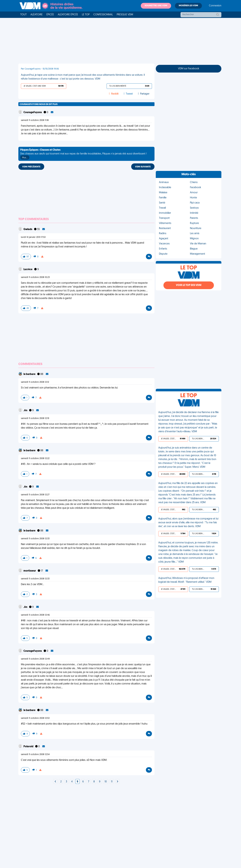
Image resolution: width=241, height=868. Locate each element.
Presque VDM (125, 15)
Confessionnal (103, 15)
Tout (23, 15)
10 (106, 782)
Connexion (215, 6)
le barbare (30, 374)
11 (112, 782)
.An (26, 411)
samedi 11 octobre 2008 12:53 (35, 718)
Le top (86, 15)
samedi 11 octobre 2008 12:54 (35, 755)
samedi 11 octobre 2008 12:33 (35, 539)
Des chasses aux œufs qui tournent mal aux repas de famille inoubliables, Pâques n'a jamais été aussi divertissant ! (83, 154)
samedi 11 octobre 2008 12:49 (35, 659)
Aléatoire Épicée (68, 15)
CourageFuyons (33, 112)
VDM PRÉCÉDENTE (31, 167)
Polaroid (29, 747)
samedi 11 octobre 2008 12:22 (35, 459)
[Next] (55, 782)
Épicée (50, 15)
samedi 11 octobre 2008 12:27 (35, 495)
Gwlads (28, 229)
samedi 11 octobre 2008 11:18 (35, 120)
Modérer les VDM (188, 6)
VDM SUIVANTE (143, 167)
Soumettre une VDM (156, 6)
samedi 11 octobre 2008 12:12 (35, 382)
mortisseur (30, 571)
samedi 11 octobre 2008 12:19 (35, 418)
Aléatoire (37, 15)
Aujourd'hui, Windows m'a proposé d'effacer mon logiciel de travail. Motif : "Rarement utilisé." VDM (186, 580)
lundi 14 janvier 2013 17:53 (33, 237)
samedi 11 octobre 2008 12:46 (35, 615)
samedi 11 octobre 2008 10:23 (35, 277)
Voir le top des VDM (189, 285)
